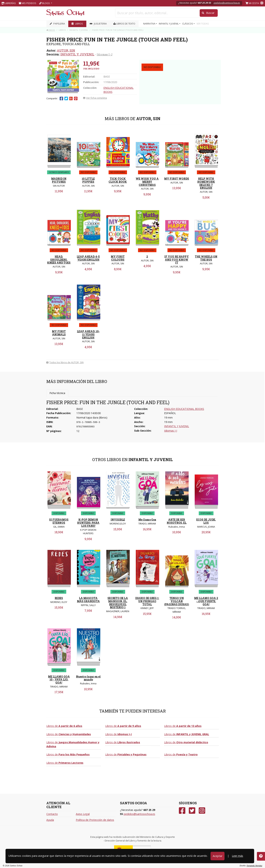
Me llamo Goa (147, 520)
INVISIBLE (118, 520)
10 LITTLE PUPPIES (88, 180)
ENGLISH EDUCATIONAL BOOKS (184, 409)
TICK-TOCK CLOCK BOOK (118, 180)
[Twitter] (192, 811)
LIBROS (77, 24)
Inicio (51, 30)
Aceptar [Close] (218, 856)
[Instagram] (202, 811)
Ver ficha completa (95, 98)
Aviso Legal (83, 814)
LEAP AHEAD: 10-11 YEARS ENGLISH (88, 334)
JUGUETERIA (98, 24)
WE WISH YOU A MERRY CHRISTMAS (147, 182)
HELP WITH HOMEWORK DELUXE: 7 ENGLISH (206, 183)
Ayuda (50, 820)
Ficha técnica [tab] (57, 393)
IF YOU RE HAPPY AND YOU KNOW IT (177, 260)
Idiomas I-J (105, 54)
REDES (59, 598)
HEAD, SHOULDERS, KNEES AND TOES (59, 260)
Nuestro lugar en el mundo (88, 678)
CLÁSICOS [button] (188, 24)
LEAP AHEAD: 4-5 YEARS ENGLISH (88, 258)
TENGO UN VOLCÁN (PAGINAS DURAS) (177, 601)
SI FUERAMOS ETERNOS (59, 521)
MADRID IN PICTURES (59, 180)
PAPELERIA (57, 24)
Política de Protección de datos (95, 820)
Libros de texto (124, 24)
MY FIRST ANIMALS (59, 333)
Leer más (237, 856)
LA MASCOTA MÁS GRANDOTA (88, 600)
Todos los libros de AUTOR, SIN (65, 362)
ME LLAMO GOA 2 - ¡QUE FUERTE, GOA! (206, 601)
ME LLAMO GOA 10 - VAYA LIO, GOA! (59, 680)
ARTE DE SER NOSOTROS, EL (177, 521)
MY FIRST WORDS (177, 179)
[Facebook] (182, 811)
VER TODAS (203, 24)
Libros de (64, 726)
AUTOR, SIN (66, 50)
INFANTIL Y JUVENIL (77, 54)
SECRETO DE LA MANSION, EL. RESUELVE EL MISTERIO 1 (118, 603)
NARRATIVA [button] (150, 24)
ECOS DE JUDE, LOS (206, 521)
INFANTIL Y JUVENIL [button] (169, 24)
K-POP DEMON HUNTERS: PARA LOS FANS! (88, 523)
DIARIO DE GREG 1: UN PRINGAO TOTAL (147, 601)
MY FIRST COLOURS (118, 258)
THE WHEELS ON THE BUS (206, 258)
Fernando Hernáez (254, 866)
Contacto (52, 814)
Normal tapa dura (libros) (92, 418)
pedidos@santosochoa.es (227, 3)
